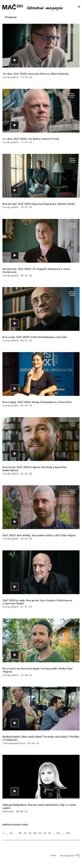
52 (40, 833)
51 (35, 833)
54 (49, 833)
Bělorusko (8, 811)
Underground (10, 743)
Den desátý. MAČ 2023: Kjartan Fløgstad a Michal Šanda (39, 204)
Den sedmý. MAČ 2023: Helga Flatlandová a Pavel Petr (37, 402)
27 (11, 833)
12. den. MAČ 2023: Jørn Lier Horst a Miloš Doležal (36, 74)
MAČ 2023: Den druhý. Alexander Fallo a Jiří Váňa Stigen (39, 535)
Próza (22, 743)
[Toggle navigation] (79, 7)
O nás (53, 856)
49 (25, 833)
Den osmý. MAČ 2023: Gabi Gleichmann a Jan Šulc (35, 337)
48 (20, 833)
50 (30, 833)
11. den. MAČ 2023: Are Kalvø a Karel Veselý (31, 139)
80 (58, 833)
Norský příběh (11, 77)
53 (45, 833)
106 (68, 833)
